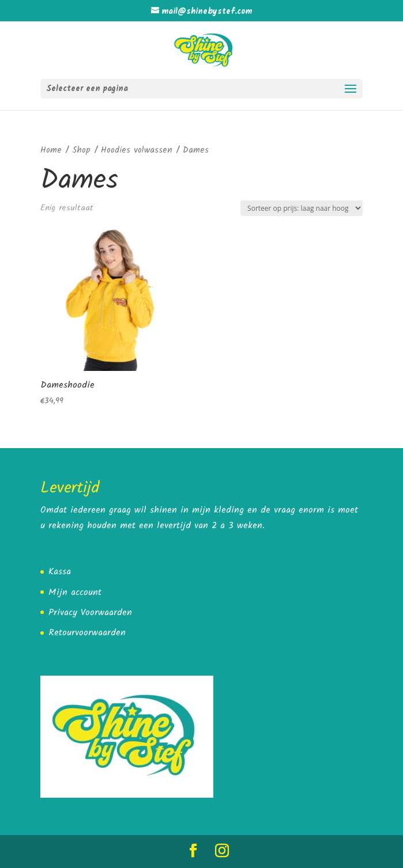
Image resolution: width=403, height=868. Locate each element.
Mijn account (75, 592)
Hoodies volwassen (137, 150)
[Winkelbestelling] (302, 208)
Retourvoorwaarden (87, 633)
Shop (81, 150)
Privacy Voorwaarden (90, 613)
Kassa (60, 572)
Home (51, 150)
